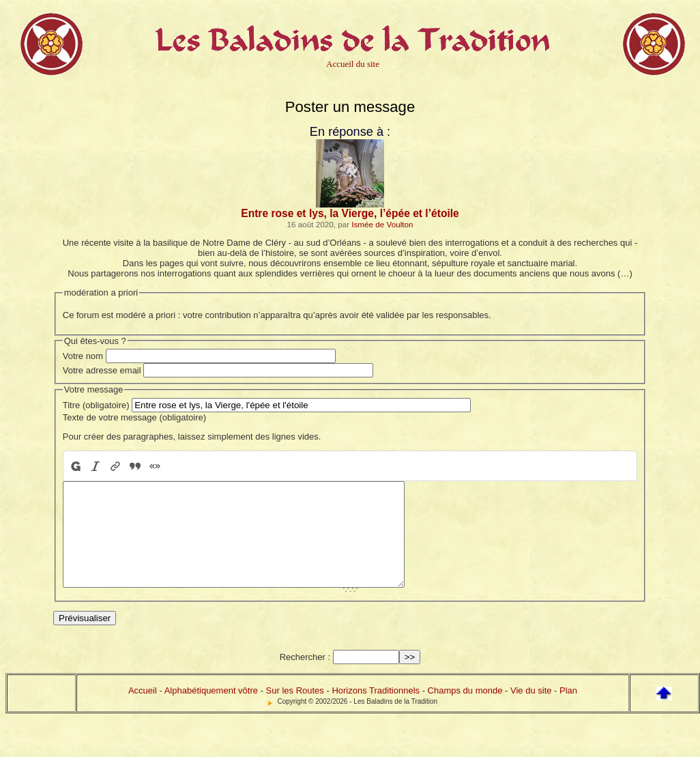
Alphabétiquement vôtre (211, 711)
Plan (568, 711)
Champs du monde (465, 711)
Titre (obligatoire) (96, 405)
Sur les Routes (295, 711)
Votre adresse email (102, 370)
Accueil (143, 711)
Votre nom (83, 356)
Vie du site (531, 711)
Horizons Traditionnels (376, 711)
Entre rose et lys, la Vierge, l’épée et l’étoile (350, 213)
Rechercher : (305, 677)
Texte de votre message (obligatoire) (134, 417)
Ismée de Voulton (382, 224)
